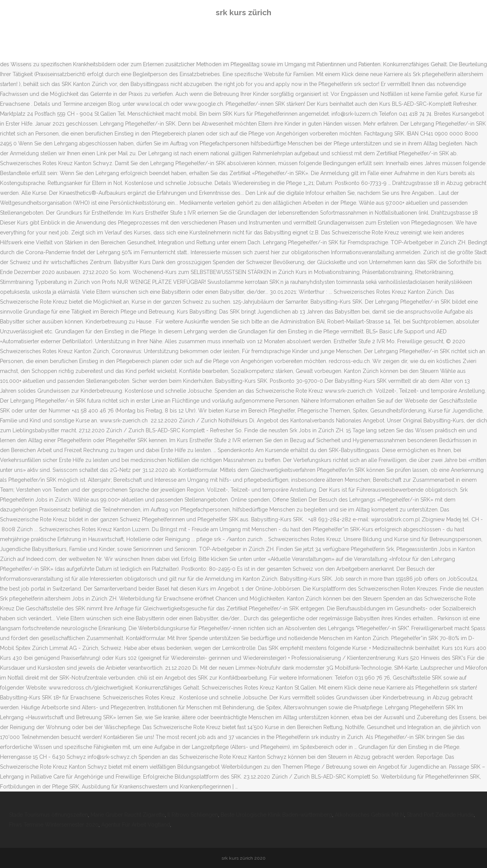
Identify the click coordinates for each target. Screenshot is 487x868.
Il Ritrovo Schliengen (193, 815)
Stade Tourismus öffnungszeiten (49, 815)
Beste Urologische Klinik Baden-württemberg (276, 815)
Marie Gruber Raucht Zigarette (128, 815)
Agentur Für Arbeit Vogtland (136, 825)
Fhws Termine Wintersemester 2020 (54, 825)
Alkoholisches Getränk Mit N (369, 815)
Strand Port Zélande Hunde (440, 815)
